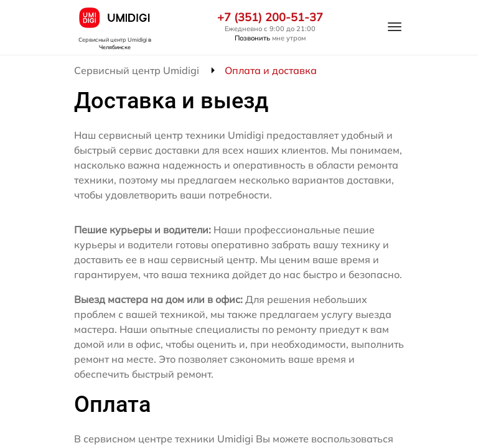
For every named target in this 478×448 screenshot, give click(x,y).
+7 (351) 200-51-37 (270, 17)
